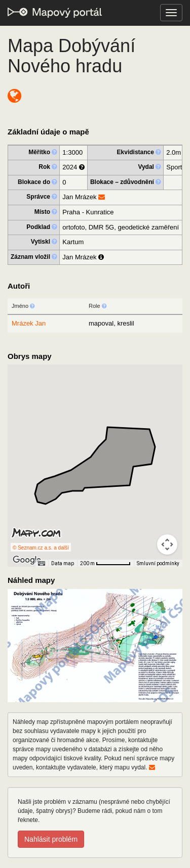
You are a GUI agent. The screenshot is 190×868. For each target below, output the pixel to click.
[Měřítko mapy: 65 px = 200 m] (105, 563)
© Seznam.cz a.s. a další (41, 548)
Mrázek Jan (29, 323)
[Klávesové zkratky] (42, 564)
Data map (63, 563)
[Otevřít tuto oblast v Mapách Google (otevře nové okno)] (27, 560)
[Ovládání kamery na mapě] (167, 544)
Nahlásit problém (51, 839)
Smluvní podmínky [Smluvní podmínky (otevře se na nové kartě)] (158, 563)
